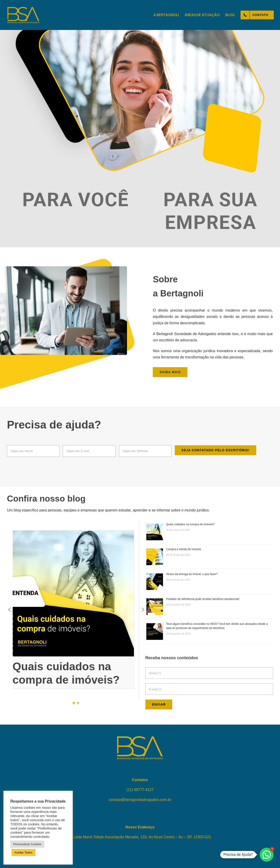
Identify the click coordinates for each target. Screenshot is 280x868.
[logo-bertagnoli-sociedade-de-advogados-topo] (23, 9)
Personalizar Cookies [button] (27, 844)
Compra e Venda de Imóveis (184, 549)
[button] (74, 703)
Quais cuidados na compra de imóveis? (190, 524)
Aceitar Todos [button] (23, 852)
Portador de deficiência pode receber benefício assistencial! (203, 599)
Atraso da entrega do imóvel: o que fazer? (192, 574)
